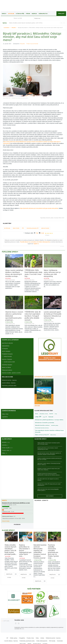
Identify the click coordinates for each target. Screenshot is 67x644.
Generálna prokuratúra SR (33, 216)
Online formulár (8, 345)
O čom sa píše (20, 14)
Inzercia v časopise (7, 347)
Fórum (28, 14)
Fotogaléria (22, 626)
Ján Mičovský (7, 216)
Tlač (37, 221)
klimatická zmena (44, 402)
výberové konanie (45, 216)
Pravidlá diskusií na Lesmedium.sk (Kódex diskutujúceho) (35, 230)
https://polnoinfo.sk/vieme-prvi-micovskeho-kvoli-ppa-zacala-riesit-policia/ (39, 196)
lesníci (51, 402)
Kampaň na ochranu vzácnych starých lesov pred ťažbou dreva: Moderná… (49, 457)
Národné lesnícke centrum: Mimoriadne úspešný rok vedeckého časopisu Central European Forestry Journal (40, 539)
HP (7, 626)
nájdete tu (36, 232)
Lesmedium (16, 6)
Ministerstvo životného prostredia (45, 411)
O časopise (5, 337)
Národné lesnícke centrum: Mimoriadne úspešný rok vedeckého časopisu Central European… (49, 442)
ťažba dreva (53, 423)
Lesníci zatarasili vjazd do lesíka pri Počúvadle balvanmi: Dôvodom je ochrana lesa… (53, 303)
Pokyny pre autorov (7, 358)
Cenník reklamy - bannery (9, 371)
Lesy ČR (45, 405)
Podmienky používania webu (27, 629)
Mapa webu (23, 632)
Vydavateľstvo (6, 334)
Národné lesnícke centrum (42, 413)
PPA (23, 216)
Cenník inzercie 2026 (9, 350)
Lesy (56, 402)
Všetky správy (14, 626)
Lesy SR (38, 405)
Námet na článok (6, 355)
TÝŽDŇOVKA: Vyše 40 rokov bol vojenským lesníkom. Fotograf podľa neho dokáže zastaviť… (33, 304)
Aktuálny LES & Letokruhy (43, 365)
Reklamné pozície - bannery (9, 368)
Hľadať (29, 632)
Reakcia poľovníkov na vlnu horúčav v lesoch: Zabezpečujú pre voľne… (48, 437)
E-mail (42, 221)
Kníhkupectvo (43, 14)
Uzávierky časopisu (7, 353)
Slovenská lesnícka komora (42, 416)
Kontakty (45, 632)
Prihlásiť (61, 14)
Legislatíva (5, 405)
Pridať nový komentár (32, 44)
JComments (62, 235)
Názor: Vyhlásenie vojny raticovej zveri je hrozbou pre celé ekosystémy (52, 261)
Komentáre (60, 629)
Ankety (42, 626)
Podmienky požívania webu (9, 374)
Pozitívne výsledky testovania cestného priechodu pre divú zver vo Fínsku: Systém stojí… (53, 539)
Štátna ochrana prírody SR (42, 423)
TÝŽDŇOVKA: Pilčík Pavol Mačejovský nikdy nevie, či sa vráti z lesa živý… (33, 261)
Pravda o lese (30, 626)
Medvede (51, 405)
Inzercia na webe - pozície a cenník (11, 361)
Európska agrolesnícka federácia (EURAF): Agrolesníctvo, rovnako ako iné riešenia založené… (49, 462)
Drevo (37, 402)
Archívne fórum (37, 632)
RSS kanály (52, 629)
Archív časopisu (6, 339)
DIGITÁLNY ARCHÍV (7, 331)
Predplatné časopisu (7, 342)
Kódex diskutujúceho (42, 629)
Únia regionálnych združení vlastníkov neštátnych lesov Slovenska (49, 419)
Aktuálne (11, 14)
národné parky (55, 413)
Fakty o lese (5, 402)
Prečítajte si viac (9, 563)
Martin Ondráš (16, 216)
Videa (37, 626)
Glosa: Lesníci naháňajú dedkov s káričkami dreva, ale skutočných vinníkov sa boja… (14, 261)
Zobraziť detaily (6, 509)
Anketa (4, 488)
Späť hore (6, 609)
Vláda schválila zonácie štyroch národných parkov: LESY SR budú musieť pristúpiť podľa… (11, 538)
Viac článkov (50, 484)
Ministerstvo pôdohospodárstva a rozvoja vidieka (49, 408)
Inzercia (34, 14)
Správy (4, 14)
